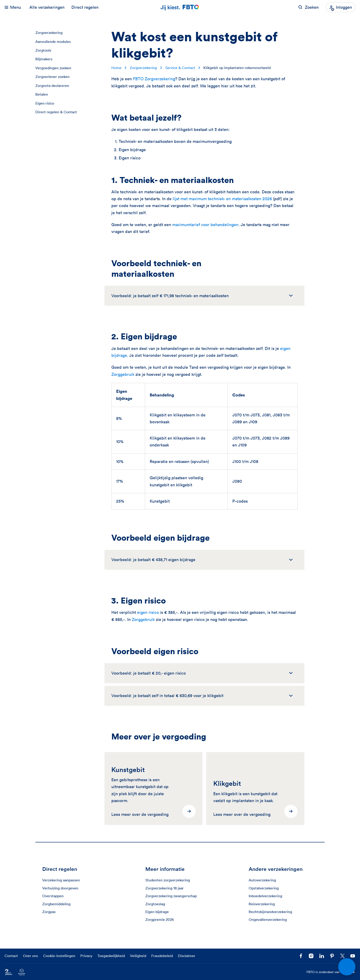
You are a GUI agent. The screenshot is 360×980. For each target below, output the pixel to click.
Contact (11, 956)
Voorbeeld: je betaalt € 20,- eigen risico (149, 673)
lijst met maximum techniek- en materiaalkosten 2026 (222, 199)
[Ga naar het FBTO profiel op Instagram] (311, 956)
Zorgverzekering (49, 33)
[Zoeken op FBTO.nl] (308, 7)
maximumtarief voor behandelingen (205, 225)
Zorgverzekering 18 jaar (165, 888)
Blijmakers (44, 59)
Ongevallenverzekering (268, 919)
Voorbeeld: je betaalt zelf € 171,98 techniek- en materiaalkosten (170, 296)
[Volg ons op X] (342, 956)
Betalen (42, 94)
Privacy (86, 956)
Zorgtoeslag (155, 904)
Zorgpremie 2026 (160, 919)
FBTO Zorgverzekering (154, 79)
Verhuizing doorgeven (60, 888)
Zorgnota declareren (52, 86)
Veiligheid (138, 956)
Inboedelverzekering (265, 896)
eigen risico (148, 612)
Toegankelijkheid (111, 956)
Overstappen (53, 896)
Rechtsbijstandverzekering (270, 912)
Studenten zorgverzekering (168, 880)
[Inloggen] (341, 7)
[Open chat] (347, 967)
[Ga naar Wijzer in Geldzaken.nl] (9, 972)
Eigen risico (45, 103)
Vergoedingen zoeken (53, 68)
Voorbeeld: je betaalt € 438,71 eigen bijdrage (153, 560)
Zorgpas (49, 912)
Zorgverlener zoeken (52, 77)
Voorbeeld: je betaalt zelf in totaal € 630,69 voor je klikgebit (167, 696)
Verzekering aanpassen (61, 880)
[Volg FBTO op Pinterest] (332, 956)
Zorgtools (43, 50)
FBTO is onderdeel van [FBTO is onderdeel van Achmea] (331, 972)
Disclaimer (187, 956)
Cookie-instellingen (59, 956)
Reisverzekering (262, 904)
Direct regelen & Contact (56, 112)
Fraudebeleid (162, 956)
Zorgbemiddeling (56, 904)
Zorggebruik (123, 374)
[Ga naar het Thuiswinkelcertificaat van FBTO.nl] (22, 972)
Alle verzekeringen (47, 7)
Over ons (30, 956)
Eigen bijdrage (157, 912)
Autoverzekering (262, 880)
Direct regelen (85, 7)
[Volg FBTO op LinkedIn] (322, 956)
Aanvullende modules (53, 42)
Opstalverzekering (264, 888)
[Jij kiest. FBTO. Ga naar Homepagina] (180, 7)
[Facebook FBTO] (301, 956)
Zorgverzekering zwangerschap (171, 896)
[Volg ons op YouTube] (353, 956)
